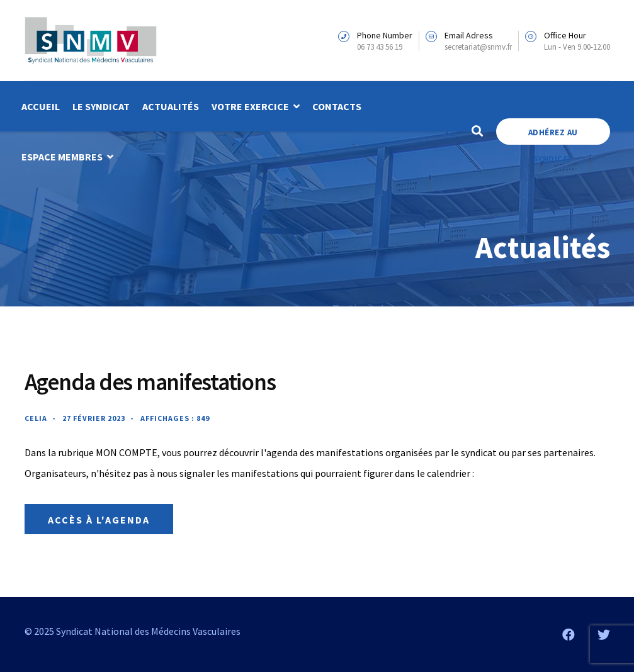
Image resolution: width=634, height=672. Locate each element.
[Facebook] (569, 635)
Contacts (337, 106)
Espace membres (62, 157)
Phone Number (385, 35)
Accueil (41, 106)
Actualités (171, 106)
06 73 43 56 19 (380, 47)
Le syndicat (101, 106)
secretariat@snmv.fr (478, 47)
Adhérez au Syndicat (553, 136)
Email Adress (469, 35)
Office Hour (565, 35)
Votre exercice (250, 106)
